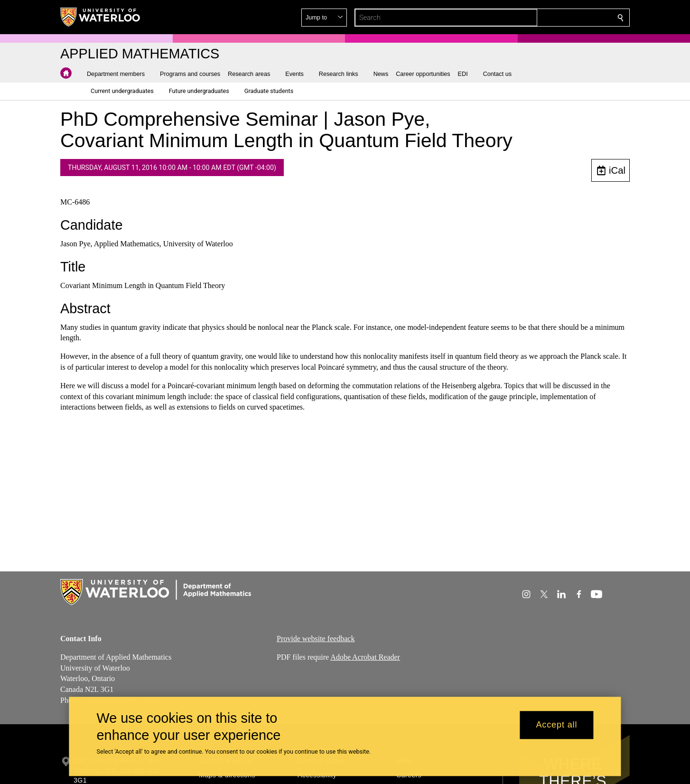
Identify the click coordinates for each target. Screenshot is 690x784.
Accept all (556, 725)
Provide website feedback (316, 639)
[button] (552, 18)
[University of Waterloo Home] (101, 17)
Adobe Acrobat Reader (365, 657)
